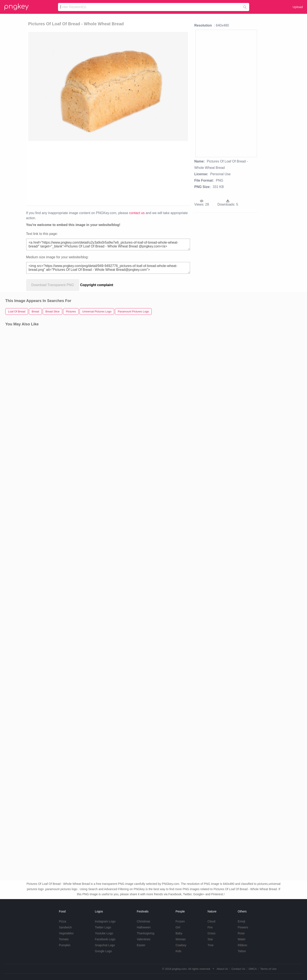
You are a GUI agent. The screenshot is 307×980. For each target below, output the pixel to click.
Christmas (144, 921)
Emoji (241, 921)
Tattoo (242, 951)
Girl (178, 927)
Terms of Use (268, 969)
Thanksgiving (146, 933)
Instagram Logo (105, 921)
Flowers (243, 927)
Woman (181, 939)
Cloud (212, 921)
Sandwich (65, 927)
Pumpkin (65, 945)
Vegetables (66, 933)
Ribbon (242, 945)
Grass (212, 933)
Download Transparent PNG (53, 285)
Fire (210, 927)
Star (210, 939)
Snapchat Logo (105, 945)
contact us (137, 213)
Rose (241, 933)
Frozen (180, 921)
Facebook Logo (105, 939)
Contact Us (238, 969)
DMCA (253, 969)
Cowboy (181, 945)
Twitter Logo (103, 927)
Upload (298, 7)
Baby (179, 933)
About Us (222, 969)
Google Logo (103, 951)
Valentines (144, 939)
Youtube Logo (104, 933)
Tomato (64, 939)
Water (242, 939)
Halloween (144, 927)
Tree (211, 945)
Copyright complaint (97, 285)
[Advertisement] (78, 173)
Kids (178, 951)
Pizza (62, 921)
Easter (141, 945)
